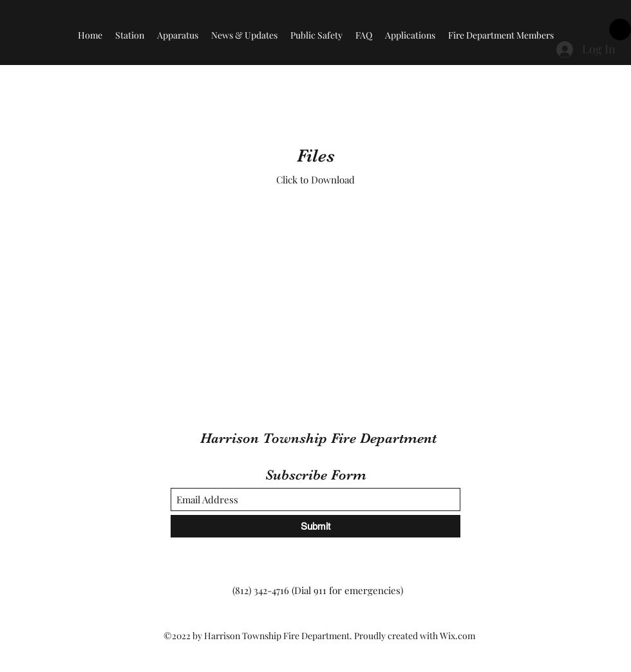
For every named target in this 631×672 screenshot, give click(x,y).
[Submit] (315, 526)
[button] (620, 30)
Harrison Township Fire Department (318, 438)
